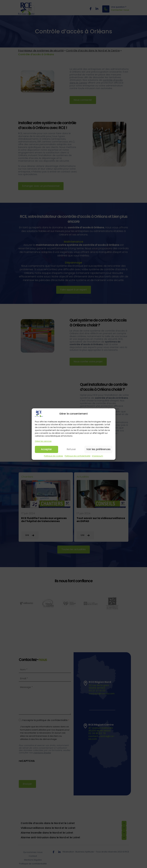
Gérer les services (43, 441)
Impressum (97, 456)
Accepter (46, 449)
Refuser (71, 449)
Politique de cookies (54, 456)
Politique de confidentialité (77, 456)
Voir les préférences (98, 449)
